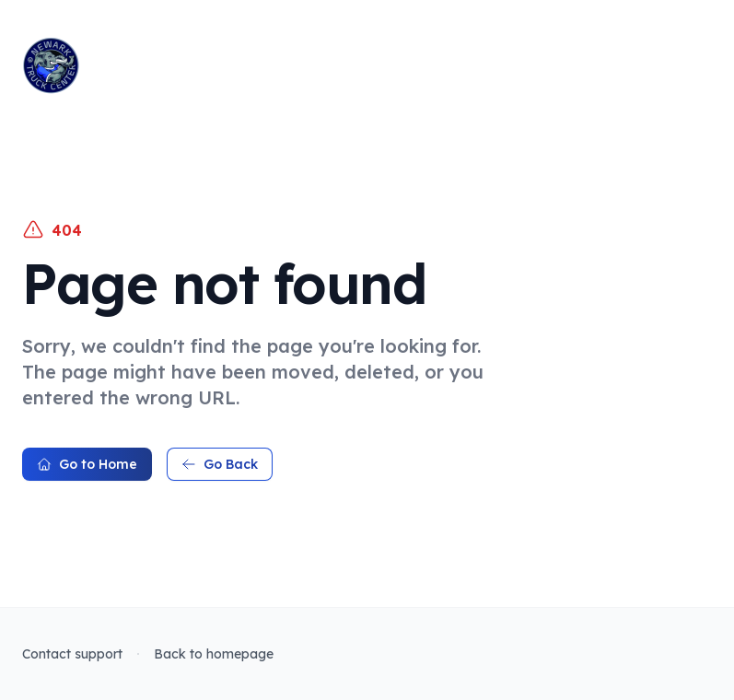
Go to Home (87, 464)
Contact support (72, 654)
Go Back (220, 464)
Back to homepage (214, 654)
